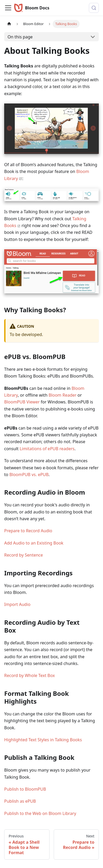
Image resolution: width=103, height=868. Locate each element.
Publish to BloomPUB (25, 789)
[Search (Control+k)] (94, 8)
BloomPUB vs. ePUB (29, 474)
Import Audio (17, 604)
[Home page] (9, 24)
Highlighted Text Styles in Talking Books (43, 740)
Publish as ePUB (20, 801)
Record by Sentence (24, 555)
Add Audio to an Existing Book (34, 543)
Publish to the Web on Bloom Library (40, 813)
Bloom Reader (62, 395)
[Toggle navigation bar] (8, 8)
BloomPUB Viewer (23, 402)
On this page (20, 37)
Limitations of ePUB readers (47, 449)
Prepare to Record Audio (28, 531)
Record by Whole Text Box (29, 675)
